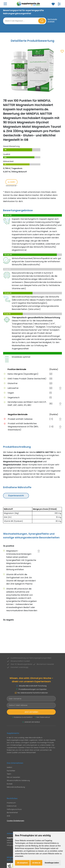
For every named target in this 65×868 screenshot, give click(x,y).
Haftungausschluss (14, 809)
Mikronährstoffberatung (16, 787)
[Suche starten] (42, 21)
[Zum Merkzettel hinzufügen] (62, 51)
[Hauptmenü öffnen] (5, 4)
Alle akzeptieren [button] (22, 863)
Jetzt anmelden (31, 712)
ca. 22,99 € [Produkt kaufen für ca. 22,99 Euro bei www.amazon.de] (11, 182)
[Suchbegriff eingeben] (21, 21)
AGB (8, 816)
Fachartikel (11, 771)
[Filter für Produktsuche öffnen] (59, 4)
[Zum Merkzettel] (53, 4)
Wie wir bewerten (13, 777)
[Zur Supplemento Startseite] (29, 4)
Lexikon (9, 767)
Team (9, 774)
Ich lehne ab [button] (36, 863)
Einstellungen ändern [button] (52, 863)
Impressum (11, 803)
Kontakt (10, 784)
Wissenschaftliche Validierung (18, 780)
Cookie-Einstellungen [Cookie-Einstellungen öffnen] (16, 821)
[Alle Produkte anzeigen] (55, 20)
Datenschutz (12, 806)
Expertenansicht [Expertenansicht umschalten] (16, 496)
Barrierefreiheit (12, 813)
